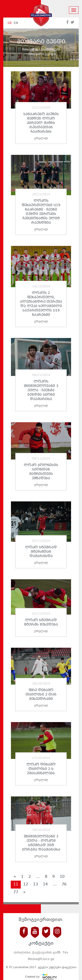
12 (26, 884)
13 (35, 884)
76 (64, 884)
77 (16, 892)
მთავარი (30, 50)
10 (62, 877)
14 (45, 884)
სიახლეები (51, 50)
